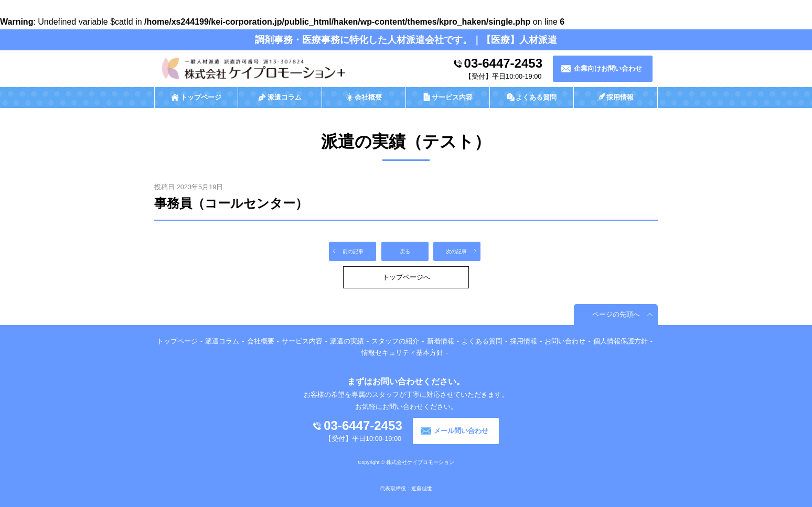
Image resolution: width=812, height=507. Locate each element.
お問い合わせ (565, 341)
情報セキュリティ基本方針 (402, 353)
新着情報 (441, 341)
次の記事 (456, 251)
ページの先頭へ (616, 314)
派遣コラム (222, 341)
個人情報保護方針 (621, 341)
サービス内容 (302, 341)
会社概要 (261, 341)
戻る (405, 251)
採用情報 (523, 341)
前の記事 (353, 251)
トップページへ (406, 277)
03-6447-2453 (503, 63)
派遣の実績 (347, 341)
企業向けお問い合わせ (608, 68)
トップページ (177, 341)
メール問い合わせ (461, 431)
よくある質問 (482, 341)
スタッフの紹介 (395, 341)
